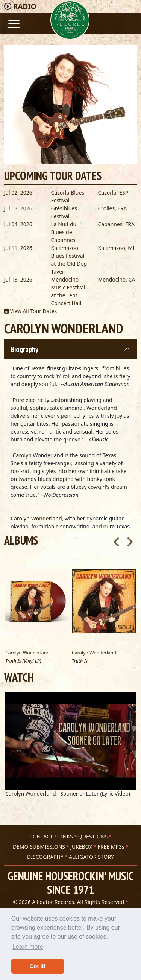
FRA (122, 208)
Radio (25, 6)
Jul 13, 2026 (18, 279)
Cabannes (110, 224)
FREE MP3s (111, 847)
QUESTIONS (93, 836)
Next (130, 540)
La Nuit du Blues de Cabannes (64, 232)
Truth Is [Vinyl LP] (23, 661)
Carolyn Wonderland (36, 518)
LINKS (66, 836)
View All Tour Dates (31, 311)
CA (132, 279)
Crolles (107, 208)
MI (131, 248)
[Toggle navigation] (14, 23)
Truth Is (80, 661)
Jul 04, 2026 (18, 224)
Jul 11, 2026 (18, 248)
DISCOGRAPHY (45, 857)
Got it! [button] (38, 966)
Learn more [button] (28, 947)
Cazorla (107, 192)
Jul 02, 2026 (18, 192)
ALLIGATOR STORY (91, 857)
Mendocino (112, 279)
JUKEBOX (81, 847)
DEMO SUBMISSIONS (39, 847)
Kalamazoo (112, 248)
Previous (117, 540)
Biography (24, 349)
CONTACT (41, 836)
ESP (124, 192)
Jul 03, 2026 (18, 208)
